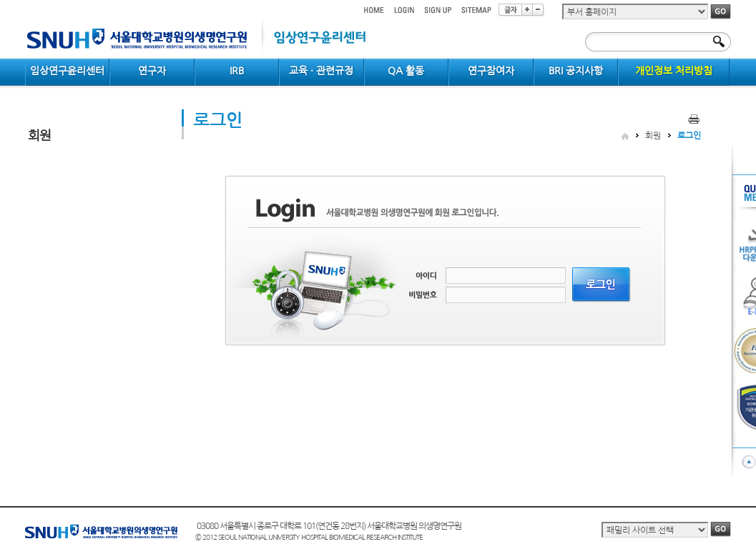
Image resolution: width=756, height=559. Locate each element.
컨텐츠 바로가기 (25, 0)
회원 (653, 136)
